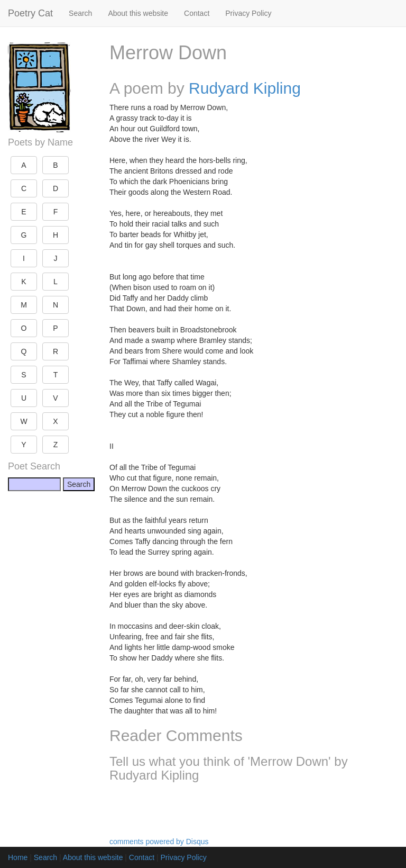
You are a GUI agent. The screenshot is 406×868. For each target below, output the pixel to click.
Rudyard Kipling (245, 88)
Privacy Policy (248, 13)
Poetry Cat (30, 13)
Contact (197, 13)
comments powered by (159, 842)
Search (80, 13)
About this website (138, 13)
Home (18, 857)
